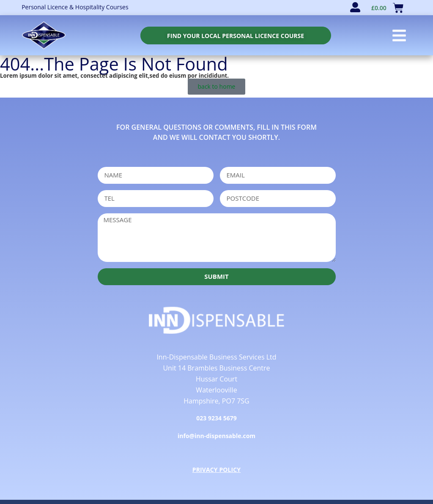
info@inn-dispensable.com (216, 436)
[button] (399, 35)
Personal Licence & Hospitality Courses (75, 7)
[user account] (355, 7)
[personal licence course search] (236, 35)
